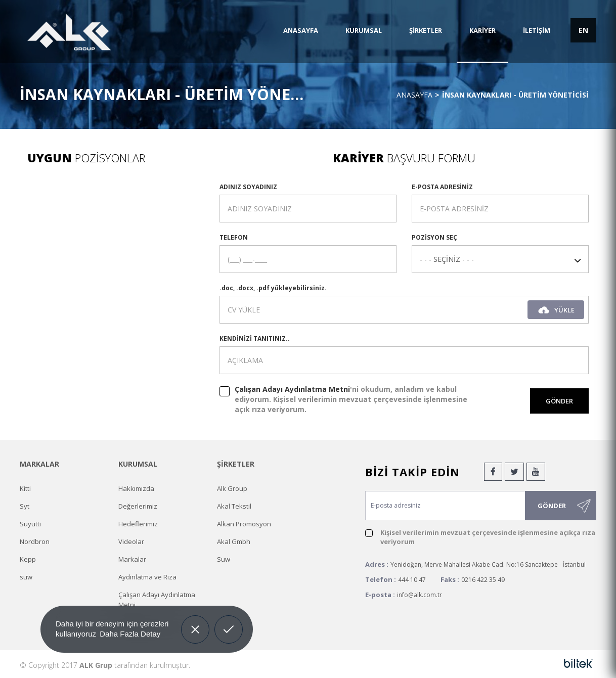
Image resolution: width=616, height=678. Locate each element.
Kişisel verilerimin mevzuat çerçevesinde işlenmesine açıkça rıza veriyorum (488, 537)
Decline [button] (195, 622)
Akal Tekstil (234, 506)
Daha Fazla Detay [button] (130, 634)
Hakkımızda (136, 488)
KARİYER (482, 30)
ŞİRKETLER (426, 30)
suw (26, 577)
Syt (25, 506)
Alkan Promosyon (244, 524)
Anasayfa (414, 95)
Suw (224, 559)
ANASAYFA (301, 30)
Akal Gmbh (234, 541)
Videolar (131, 541)
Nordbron (35, 541)
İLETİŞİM (537, 30)
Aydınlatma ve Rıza (147, 577)
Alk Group (232, 488)
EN (583, 30)
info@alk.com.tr (420, 595)
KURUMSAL (364, 30)
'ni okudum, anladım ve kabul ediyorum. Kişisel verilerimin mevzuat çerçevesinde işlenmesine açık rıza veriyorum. (351, 399)
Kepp (28, 559)
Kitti (25, 488)
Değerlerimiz (138, 506)
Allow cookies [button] (229, 622)
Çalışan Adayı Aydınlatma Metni (292, 389)
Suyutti (30, 524)
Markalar (132, 559)
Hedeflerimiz (138, 524)
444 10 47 (412, 580)
